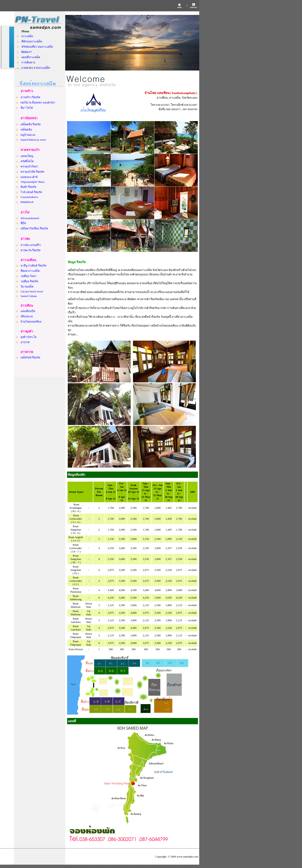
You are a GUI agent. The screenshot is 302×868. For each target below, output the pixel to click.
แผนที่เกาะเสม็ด (31, 57)
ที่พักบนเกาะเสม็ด (32, 41)
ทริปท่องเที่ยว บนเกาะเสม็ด (37, 47)
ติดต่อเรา (27, 52)
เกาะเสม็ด (27, 36)
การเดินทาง (28, 62)
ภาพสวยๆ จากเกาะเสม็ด (36, 68)
